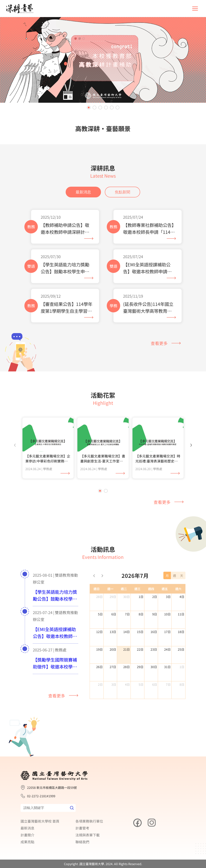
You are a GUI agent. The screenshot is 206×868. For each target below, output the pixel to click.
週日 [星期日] (97, 592)
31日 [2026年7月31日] (167, 671)
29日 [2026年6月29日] (113, 600)
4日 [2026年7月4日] (182, 600)
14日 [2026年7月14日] (127, 636)
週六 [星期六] (178, 592)
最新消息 (83, 196)
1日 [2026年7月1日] (141, 600)
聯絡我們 (82, 842)
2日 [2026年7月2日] (155, 600)
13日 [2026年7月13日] (113, 636)
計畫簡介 (27, 835)
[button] (89, 108)
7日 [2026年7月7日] (127, 618)
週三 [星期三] (137, 592)
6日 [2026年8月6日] (155, 688)
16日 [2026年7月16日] (154, 636)
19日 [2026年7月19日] (99, 653)
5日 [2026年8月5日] (141, 688)
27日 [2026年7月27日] (113, 671)
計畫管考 (82, 828)
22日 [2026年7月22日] (140, 653)
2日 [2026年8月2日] (100, 688)
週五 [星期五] (165, 592)
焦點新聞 (122, 196)
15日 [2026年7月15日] (140, 636)
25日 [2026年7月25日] (181, 653)
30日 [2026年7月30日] (154, 671)
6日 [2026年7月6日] (114, 618)
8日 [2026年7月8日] (141, 618)
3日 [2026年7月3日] (168, 600)
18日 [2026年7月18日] (181, 636)
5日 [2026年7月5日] (100, 618)
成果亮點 (27, 842)
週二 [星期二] (124, 592)
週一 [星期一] (110, 592)
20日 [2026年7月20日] (113, 653)
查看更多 (166, 347)
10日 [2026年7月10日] (167, 618)
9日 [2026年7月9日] (155, 618)
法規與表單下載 (88, 835)
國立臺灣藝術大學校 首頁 (40, 821)
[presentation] (15, 448)
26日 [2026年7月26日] (99, 671)
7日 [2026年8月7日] (168, 688)
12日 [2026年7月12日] (99, 636)
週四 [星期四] (151, 592)
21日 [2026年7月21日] (127, 653)
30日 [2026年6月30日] (127, 600)
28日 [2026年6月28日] (99, 600)
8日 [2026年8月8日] (182, 688)
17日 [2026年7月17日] (167, 636)
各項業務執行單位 (89, 821)
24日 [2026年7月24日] (167, 653)
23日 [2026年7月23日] (154, 653)
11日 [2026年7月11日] (181, 618)
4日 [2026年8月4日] (127, 688)
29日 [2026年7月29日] (140, 671)
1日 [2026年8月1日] (182, 671)
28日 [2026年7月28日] (127, 671)
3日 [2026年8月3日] (114, 688)
